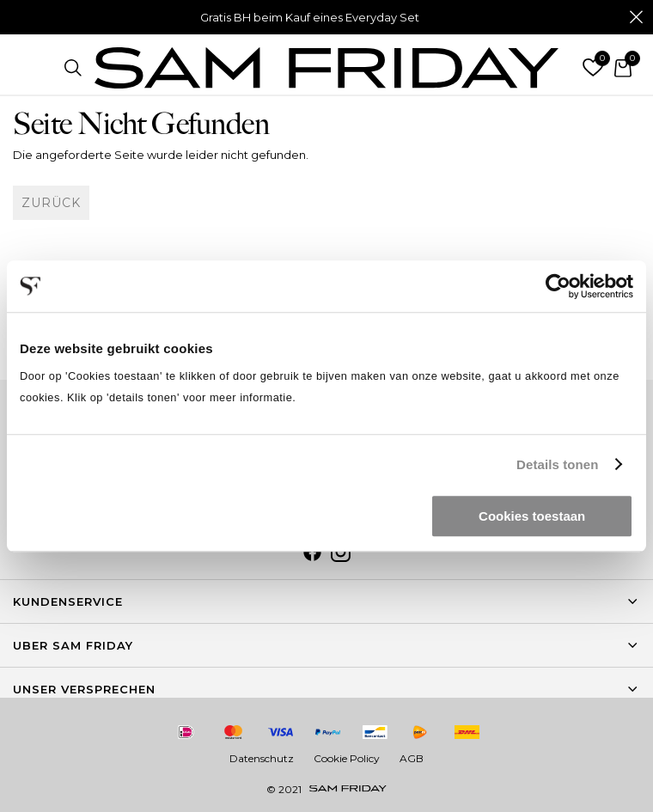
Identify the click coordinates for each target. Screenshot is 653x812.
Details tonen (557, 464)
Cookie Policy (347, 758)
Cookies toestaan (532, 516)
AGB (412, 758)
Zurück (51, 203)
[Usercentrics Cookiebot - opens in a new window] (558, 286)
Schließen (636, 17)
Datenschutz (262, 758)
